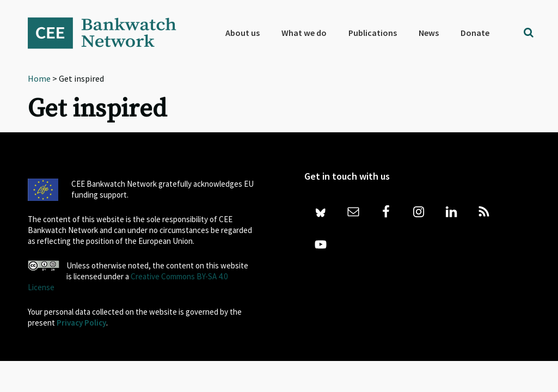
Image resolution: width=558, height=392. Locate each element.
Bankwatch (109, 33)
